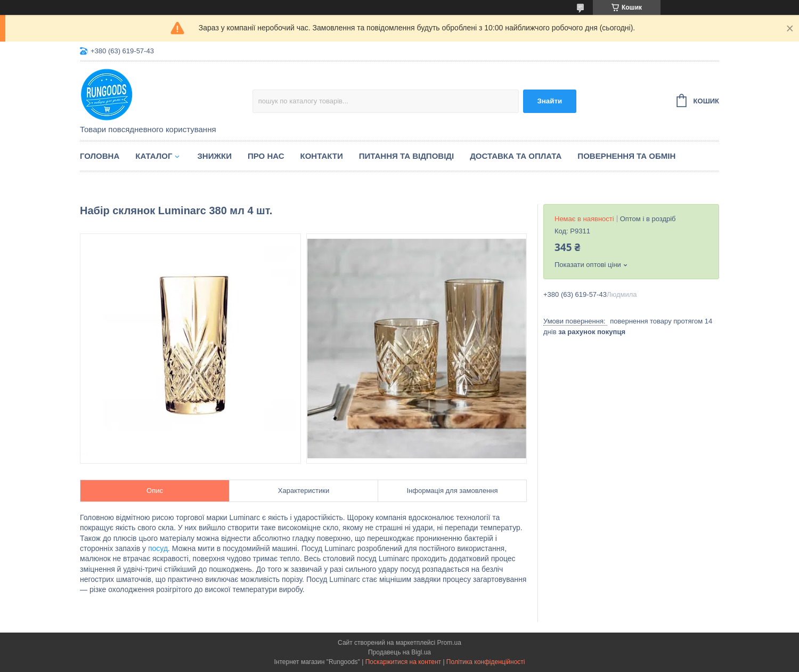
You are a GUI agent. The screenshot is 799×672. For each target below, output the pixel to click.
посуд (158, 548)
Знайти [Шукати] (549, 101)
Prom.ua (449, 643)
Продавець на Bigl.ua (399, 652)
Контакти (322, 156)
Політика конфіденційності (486, 662)
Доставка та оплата (516, 156)
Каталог (154, 156)
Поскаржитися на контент (403, 662)
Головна (100, 156)
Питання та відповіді (406, 156)
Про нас (266, 156)
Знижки (214, 156)
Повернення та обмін (626, 156)
